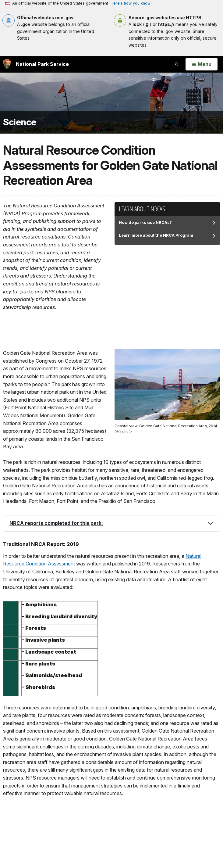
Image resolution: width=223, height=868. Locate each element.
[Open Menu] (202, 64)
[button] (111, 523)
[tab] (111, 523)
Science (20, 122)
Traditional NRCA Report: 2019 (41, 544)
